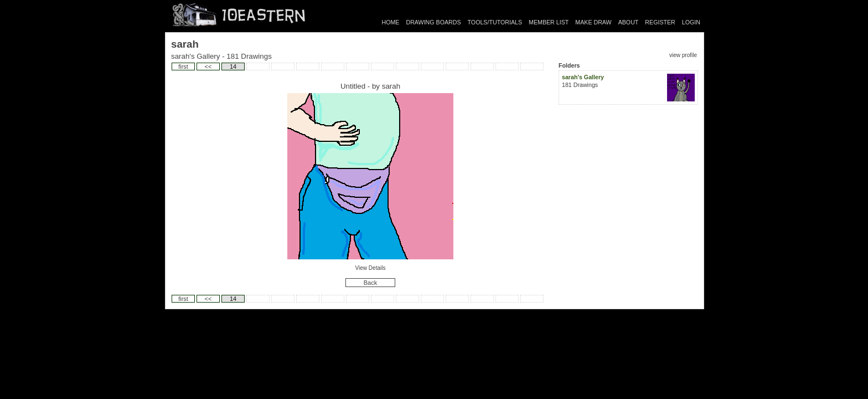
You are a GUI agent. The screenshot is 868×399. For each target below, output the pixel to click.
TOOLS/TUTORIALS (495, 22)
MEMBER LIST (549, 22)
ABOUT (629, 22)
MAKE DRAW (593, 22)
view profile (683, 55)
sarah (391, 86)
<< (208, 66)
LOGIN (691, 22)
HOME (391, 22)
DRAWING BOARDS (433, 22)
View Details (371, 268)
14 (233, 66)
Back (370, 283)
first (183, 66)
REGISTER (660, 22)
